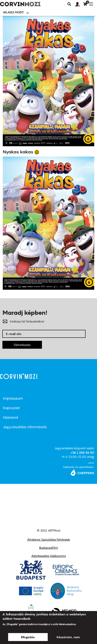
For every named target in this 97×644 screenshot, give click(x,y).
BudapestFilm (49, 548)
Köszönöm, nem (68, 637)
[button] (79, 4)
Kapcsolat (11, 408)
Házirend (10, 417)
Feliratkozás (22, 345)
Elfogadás (28, 637)
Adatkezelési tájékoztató (49, 556)
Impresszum (13, 398)
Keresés (69, 4)
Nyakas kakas (18, 152)
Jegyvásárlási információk (25, 427)
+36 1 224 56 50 (82, 452)
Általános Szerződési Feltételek (49, 539)
